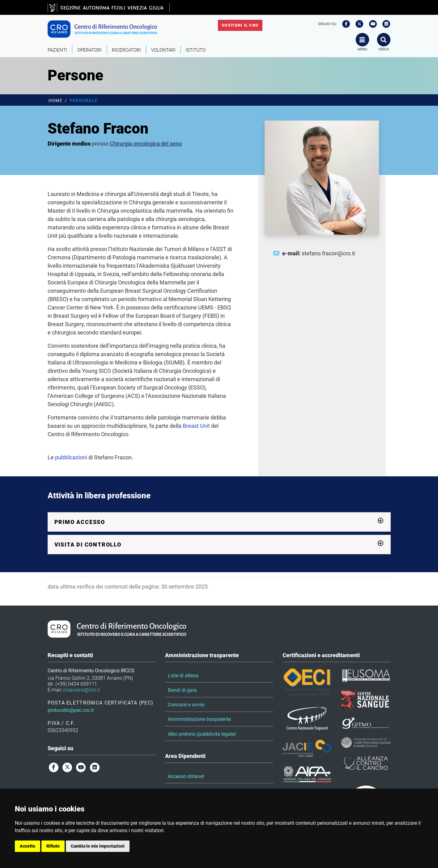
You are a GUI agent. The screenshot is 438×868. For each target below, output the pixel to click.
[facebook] (344, 24)
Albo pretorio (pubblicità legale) (202, 734)
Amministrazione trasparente (199, 719)
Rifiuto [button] (53, 846)
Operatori (89, 50)
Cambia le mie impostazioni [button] (98, 846)
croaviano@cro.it (81, 690)
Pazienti (57, 50)
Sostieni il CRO (240, 25)
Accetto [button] (28, 846)
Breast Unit (196, 426)
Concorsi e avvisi (186, 705)
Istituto (196, 50)
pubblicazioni (71, 457)
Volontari (163, 50)
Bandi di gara (182, 690)
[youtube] (371, 24)
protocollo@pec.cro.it (71, 710)
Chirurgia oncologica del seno (146, 144)
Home (55, 101)
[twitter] (357, 24)
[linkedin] (384, 24)
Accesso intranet (186, 776)
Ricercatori (126, 50)
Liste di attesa (183, 676)
